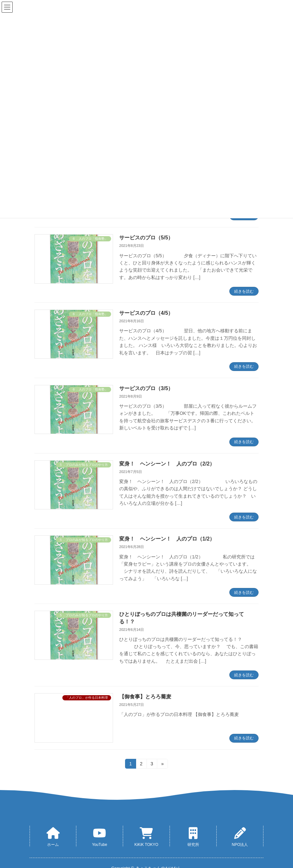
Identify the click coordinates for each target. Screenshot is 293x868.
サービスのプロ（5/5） (146, 238)
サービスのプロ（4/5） (146, 313)
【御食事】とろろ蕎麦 (145, 697)
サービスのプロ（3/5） (146, 388)
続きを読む (244, 291)
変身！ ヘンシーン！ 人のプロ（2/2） (167, 464)
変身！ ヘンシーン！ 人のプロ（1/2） (167, 539)
